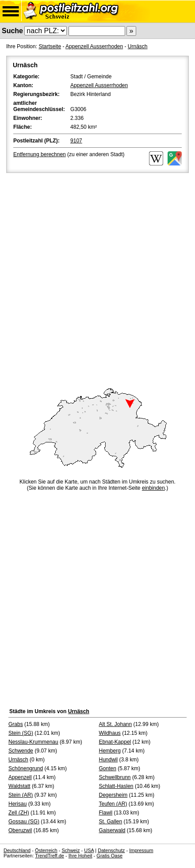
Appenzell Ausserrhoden (94, 46)
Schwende (21, 751)
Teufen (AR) (113, 804)
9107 (76, 141)
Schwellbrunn (115, 777)
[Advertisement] (97, 277)
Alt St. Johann (116, 724)
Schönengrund (26, 768)
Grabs (16, 724)
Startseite (50, 46)
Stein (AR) (21, 795)
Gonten (108, 768)
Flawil (106, 813)
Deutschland (17, 850)
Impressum (141, 850)
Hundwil (109, 760)
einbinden (153, 488)
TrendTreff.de (50, 856)
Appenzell (20, 777)
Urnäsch (138, 46)
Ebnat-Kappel (115, 742)
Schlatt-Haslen (116, 786)
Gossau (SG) (24, 822)
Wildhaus (110, 733)
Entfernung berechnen (40, 154)
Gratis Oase (109, 856)
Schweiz (71, 850)
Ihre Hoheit (80, 856)
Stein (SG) (21, 733)
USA (89, 850)
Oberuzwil (20, 830)
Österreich (46, 850)
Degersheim (113, 795)
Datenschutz (111, 850)
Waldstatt (19, 786)
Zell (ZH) (19, 813)
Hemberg (110, 751)
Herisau (17, 804)
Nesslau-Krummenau (33, 742)
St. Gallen (111, 822)
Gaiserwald (112, 830)
